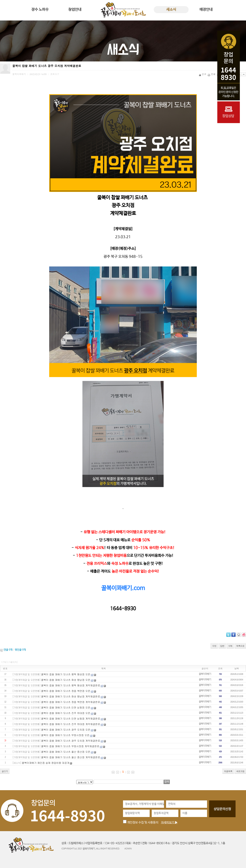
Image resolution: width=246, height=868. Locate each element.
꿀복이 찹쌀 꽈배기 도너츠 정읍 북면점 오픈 (66, 691)
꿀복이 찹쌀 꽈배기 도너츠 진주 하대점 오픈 (66, 713)
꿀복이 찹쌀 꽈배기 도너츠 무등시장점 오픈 (65, 735)
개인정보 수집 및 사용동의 (141, 822)
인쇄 (212, 74)
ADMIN (128, 849)
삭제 (230, 646)
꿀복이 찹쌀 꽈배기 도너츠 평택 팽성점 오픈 (66, 674)
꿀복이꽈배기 (205, 674)
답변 (222, 646)
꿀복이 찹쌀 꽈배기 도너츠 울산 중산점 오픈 (66, 752)
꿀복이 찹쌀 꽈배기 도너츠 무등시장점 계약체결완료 (70, 746)
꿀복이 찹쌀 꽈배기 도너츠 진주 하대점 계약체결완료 (71, 724)
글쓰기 (5, 771)
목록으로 (240, 646)
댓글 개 (8, 650)
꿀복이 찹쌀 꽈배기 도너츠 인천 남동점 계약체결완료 (71, 718)
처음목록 (228, 771)
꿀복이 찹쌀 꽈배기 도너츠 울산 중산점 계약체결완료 (71, 757)
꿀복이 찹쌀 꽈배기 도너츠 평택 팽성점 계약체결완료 (71, 685)
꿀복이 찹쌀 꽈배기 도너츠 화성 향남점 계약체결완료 (71, 696)
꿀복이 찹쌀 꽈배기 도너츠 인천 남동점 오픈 (66, 707)
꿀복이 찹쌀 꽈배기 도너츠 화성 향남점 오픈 (66, 680)
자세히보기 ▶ (169, 822)
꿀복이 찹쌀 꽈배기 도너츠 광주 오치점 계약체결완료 (71, 741)
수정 (214, 646)
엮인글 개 (20, 650)
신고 (203, 74)
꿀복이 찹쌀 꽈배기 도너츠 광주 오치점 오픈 (66, 729)
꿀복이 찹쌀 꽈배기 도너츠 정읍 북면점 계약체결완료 (71, 702)
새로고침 (240, 771)
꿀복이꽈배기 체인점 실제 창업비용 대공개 (46, 763)
